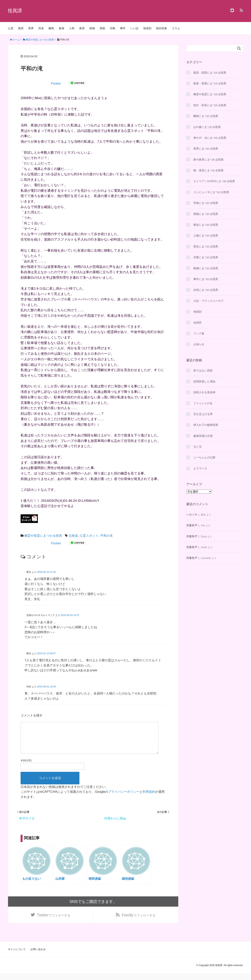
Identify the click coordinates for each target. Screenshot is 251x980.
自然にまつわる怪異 (206, 290)
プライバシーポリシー (124, 798)
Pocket (56, 83)
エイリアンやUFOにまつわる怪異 (214, 181)
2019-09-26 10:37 (70, 615)
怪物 (92, 28)
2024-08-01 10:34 (47, 687)
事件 (123, 28)
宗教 (113, 28)
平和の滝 (106, 536)
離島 (51, 28)
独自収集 (162, 28)
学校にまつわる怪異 (206, 203)
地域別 (147, 28)
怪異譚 (15, 11)
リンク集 (199, 333)
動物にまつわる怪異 (206, 268)
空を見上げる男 (203, 414)
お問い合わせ (38, 956)
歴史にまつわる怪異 (206, 246)
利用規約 (149, 798)
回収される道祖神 (204, 392)
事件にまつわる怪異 (206, 279)
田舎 (41, 28)
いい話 (134, 28)
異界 (31, 28)
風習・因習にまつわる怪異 (210, 73)
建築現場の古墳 (203, 436)
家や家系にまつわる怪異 (208, 160)
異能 (102, 28)
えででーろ (200, 468)
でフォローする (54, 922)
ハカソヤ (192, 515)
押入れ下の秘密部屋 (206, 425)
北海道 (73, 536)
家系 (82, 28)
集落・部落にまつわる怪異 (210, 83)
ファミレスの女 (203, 403)
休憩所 (197, 323)
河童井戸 (192, 525)
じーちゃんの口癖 (204, 457)
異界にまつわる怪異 (206, 149)
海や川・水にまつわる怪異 (210, 138)
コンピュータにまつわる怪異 (211, 192)
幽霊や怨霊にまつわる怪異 (43, 536)
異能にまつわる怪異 (206, 214)
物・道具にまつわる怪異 (208, 170)
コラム (176, 28)
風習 (21, 28)
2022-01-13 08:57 (47, 653)
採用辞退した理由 (204, 381)
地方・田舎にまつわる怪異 (210, 105)
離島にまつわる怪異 (206, 116)
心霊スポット (89, 536)
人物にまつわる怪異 (206, 235)
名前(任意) (26, 767)
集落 (62, 28)
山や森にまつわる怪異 (207, 127)
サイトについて (17, 956)
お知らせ (199, 344)
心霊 (11, 28)
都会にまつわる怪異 (206, 225)
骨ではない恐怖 (203, 370)
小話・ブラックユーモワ (208, 301)
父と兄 (197, 447)
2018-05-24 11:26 (47, 572)
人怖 (72, 28)
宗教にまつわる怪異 (206, 257)
